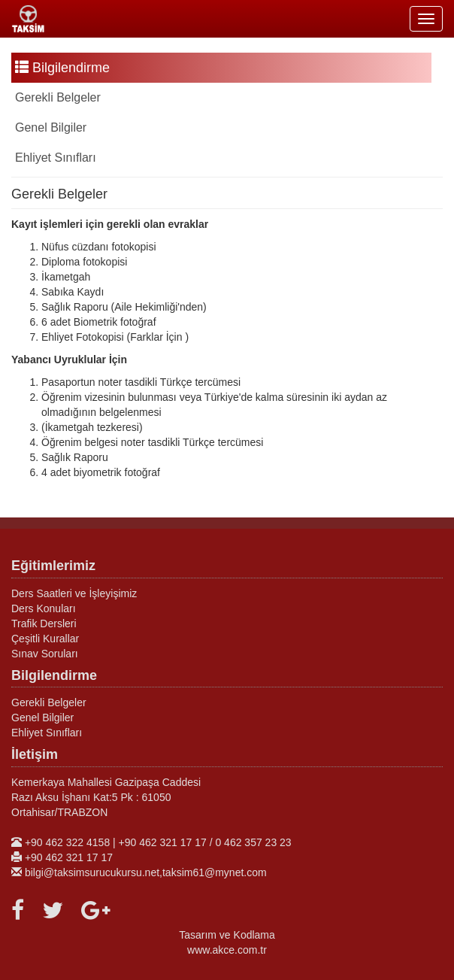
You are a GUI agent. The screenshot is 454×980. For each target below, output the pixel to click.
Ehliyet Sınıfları (56, 158)
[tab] (221, 98)
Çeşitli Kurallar (45, 639)
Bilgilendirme (62, 67)
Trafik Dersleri (44, 623)
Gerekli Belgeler (58, 97)
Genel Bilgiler (51, 127)
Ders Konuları (44, 608)
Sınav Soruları (45, 654)
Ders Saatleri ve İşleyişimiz (74, 593)
